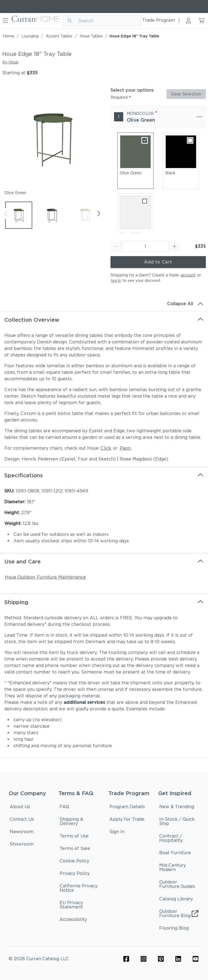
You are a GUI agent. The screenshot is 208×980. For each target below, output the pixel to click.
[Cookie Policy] (74, 862)
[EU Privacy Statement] (79, 906)
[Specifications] (104, 475)
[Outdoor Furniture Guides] (179, 885)
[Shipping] (104, 602)
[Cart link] (201, 21)
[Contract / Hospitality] (179, 839)
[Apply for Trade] (127, 820)
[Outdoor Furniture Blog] (179, 914)
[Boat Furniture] (175, 854)
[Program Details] (127, 808)
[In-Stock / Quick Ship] (179, 822)
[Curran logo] (36, 21)
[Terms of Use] (74, 837)
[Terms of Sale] (75, 849)
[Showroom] (22, 845)
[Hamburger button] (5, 21)
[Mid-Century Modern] (179, 868)
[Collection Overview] (104, 320)
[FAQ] (64, 808)
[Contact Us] (22, 820)
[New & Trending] (177, 808)
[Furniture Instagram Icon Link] (144, 959)
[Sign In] (117, 833)
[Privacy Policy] (75, 874)
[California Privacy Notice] (79, 889)
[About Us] (20, 808)
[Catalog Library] (176, 900)
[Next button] (99, 214)
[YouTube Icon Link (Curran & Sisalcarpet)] (196, 959)
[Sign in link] (188, 21)
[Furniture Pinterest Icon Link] (161, 959)
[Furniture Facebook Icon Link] (126, 959)
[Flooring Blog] (174, 929)
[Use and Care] (104, 562)
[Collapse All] (104, 304)
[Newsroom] (22, 833)
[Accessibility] (73, 920)
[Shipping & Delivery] (79, 822)
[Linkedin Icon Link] (178, 959)
